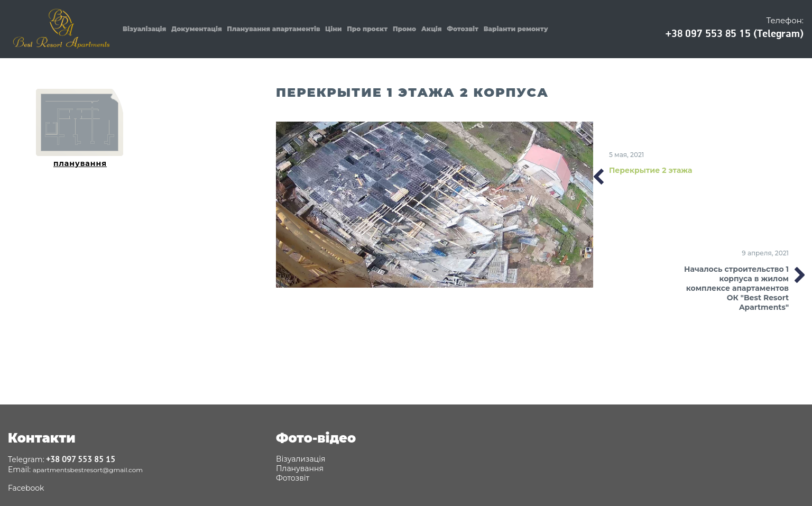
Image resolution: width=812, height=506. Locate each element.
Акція (432, 29)
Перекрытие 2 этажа (650, 170)
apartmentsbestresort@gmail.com (88, 470)
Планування (300, 468)
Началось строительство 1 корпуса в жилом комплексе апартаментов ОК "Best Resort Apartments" (736, 288)
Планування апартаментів (273, 29)
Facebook (26, 488)
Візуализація (301, 459)
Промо (404, 29)
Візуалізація (144, 29)
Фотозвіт (463, 29)
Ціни (334, 29)
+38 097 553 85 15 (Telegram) (735, 33)
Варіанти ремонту (516, 29)
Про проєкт (367, 29)
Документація (197, 29)
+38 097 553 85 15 (81, 459)
